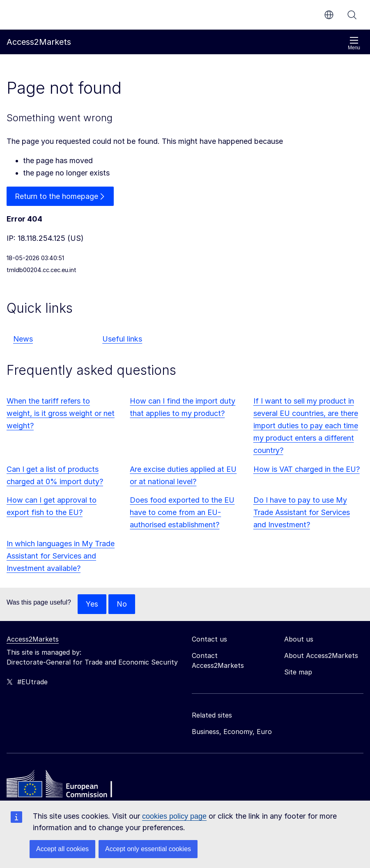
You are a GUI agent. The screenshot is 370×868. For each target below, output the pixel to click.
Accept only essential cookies (148, 849)
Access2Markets (33, 639)
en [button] (329, 15)
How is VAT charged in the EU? (307, 469)
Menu (354, 43)
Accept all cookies (62, 849)
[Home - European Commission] (66, 786)
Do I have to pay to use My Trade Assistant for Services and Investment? (302, 513)
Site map (298, 672)
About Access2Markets (321, 656)
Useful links (122, 339)
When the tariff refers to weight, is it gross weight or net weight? (61, 414)
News (23, 339)
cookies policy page (174, 816)
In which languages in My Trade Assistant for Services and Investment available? (61, 556)
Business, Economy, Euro (232, 732)
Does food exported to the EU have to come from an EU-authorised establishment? (182, 513)
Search (352, 15)
